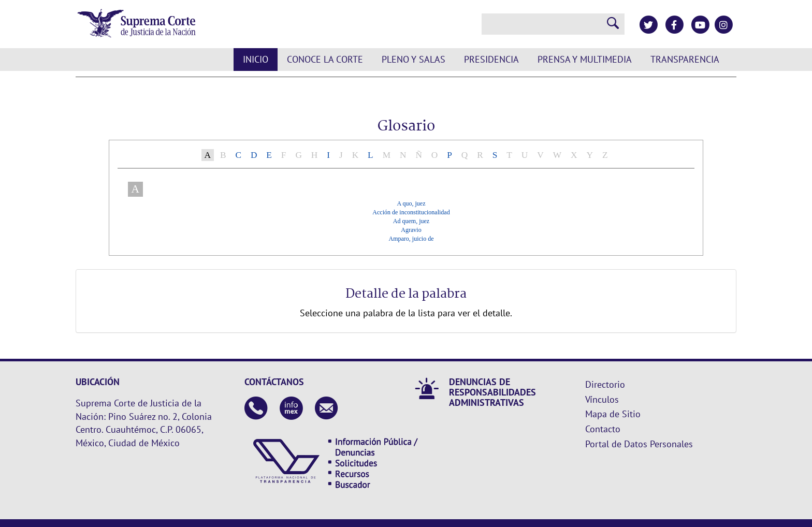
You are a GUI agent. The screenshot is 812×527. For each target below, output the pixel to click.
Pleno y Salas (414, 59)
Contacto (603, 429)
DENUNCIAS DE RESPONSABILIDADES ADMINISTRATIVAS (492, 392)
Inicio (256, 59)
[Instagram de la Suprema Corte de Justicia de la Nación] (723, 25)
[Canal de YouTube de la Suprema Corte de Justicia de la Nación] (700, 25)
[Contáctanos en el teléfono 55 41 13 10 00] (256, 409)
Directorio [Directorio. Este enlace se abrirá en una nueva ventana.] (605, 384)
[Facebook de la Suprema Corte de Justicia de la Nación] (674, 25)
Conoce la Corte (325, 59)
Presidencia (491, 59)
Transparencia (685, 59)
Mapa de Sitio (613, 414)
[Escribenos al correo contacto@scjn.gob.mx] (327, 409)
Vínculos (602, 399)
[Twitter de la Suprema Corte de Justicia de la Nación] (648, 25)
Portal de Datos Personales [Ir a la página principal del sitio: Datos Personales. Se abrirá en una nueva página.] (639, 444)
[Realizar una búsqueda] (613, 24)
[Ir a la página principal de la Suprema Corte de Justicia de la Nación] (136, 24)
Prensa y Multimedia (585, 59)
